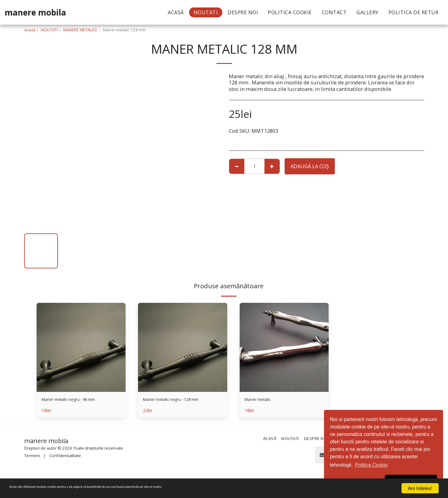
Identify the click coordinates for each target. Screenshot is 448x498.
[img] (81, 348)
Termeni (32, 457)
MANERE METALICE (80, 30)
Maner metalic (262, 400)
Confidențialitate (65, 457)
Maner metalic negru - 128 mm (180, 400)
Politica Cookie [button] (371, 465)
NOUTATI (49, 30)
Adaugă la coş (310, 166)
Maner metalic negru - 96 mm (77, 400)
